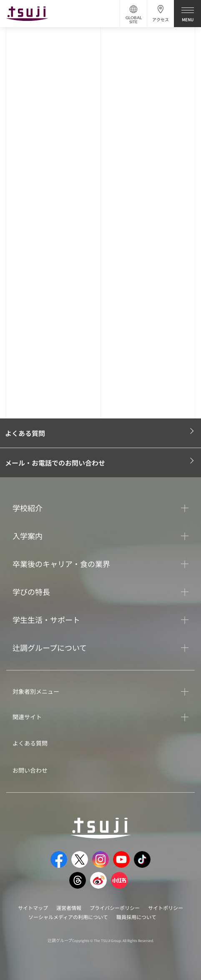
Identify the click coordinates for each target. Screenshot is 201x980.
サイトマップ (33, 908)
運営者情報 (69, 908)
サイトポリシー (166, 908)
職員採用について (136, 917)
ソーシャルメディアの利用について (68, 917)
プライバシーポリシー (115, 908)
